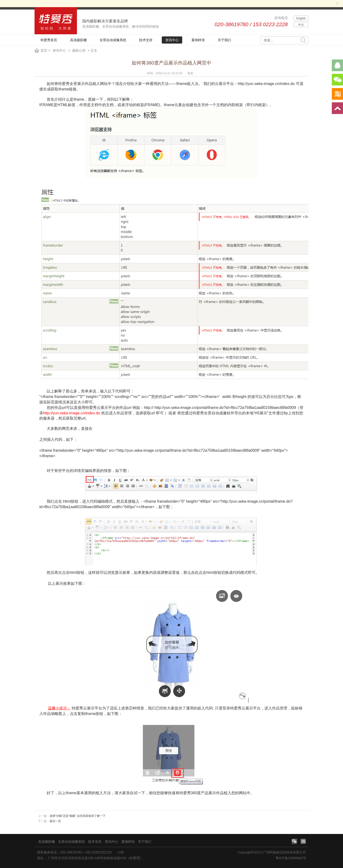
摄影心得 (79, 50)
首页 (44, 50)
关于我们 (224, 40)
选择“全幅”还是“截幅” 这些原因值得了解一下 (78, 816)
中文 (301, 25)
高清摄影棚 (78, 40)
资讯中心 (172, 40)
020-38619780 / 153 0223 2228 (251, 24)
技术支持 (146, 40)
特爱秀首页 (49, 40)
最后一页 (55, 821)
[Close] (337, 3)
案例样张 (198, 40)
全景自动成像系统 (113, 40)
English (301, 18)
